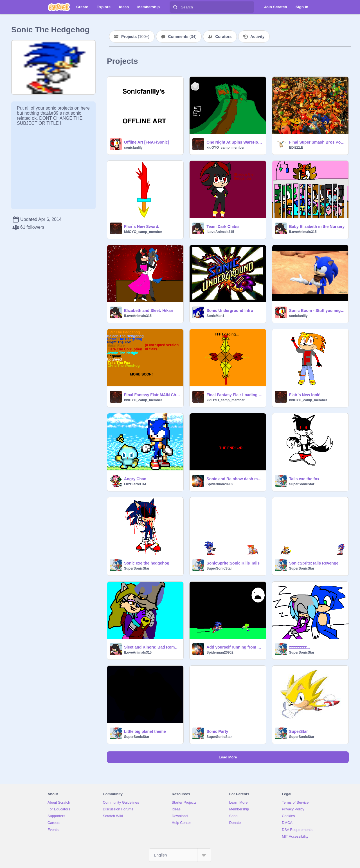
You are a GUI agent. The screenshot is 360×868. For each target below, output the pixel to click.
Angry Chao (135, 479)
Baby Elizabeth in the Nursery (317, 226)
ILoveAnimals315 (220, 232)
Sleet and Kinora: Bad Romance (152, 647)
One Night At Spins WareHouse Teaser (234, 142)
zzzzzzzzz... (300, 647)
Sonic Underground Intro (230, 311)
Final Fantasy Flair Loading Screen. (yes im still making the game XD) (234, 395)
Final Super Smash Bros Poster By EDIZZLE (317, 142)
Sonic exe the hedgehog (147, 563)
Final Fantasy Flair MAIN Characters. (152, 395)
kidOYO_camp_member (225, 148)
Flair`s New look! (305, 395)
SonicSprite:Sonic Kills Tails (233, 563)
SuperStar (299, 731)
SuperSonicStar (302, 484)
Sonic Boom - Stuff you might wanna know (317, 311)
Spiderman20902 (220, 484)
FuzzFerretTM (135, 484)
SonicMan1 (215, 316)
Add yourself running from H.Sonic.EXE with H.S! (234, 647)
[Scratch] (59, 7)
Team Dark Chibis (223, 226)
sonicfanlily (133, 148)
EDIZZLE (296, 148)
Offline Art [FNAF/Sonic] (147, 142)
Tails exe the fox (304, 479)
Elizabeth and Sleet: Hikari (149, 311)
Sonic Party (217, 731)
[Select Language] (180, 855)
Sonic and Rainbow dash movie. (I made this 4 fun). (234, 479)
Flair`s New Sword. (142, 226)
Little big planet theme (145, 731)
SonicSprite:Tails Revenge (314, 563)
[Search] (175, 7)
